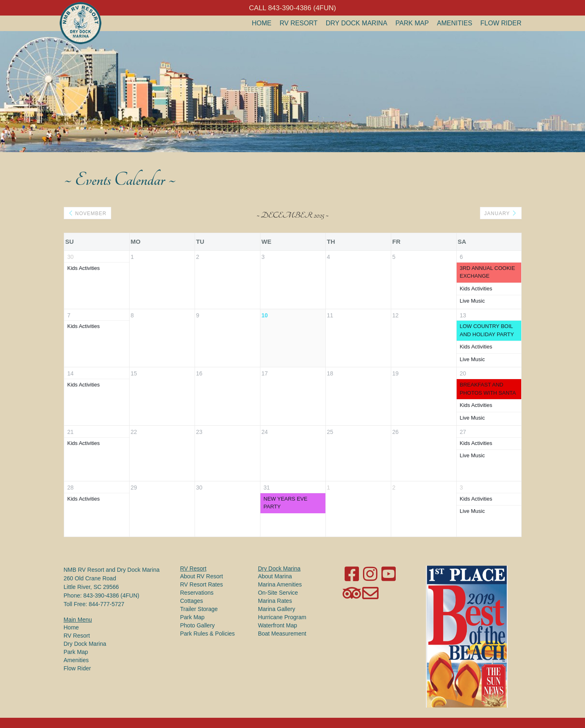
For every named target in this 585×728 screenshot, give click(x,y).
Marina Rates (275, 601)
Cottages (192, 601)
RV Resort (299, 23)
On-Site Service (278, 593)
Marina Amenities (280, 584)
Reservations (197, 593)
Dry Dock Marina (357, 23)
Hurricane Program (282, 617)
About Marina (275, 576)
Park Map (412, 23)
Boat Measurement (282, 634)
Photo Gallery (198, 625)
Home (262, 23)
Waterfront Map (278, 625)
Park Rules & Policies (208, 634)
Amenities (455, 23)
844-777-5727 (106, 604)
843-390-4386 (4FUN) (111, 595)
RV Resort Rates (202, 584)
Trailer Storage (199, 609)
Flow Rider (501, 23)
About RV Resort (202, 576)
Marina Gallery (277, 609)
